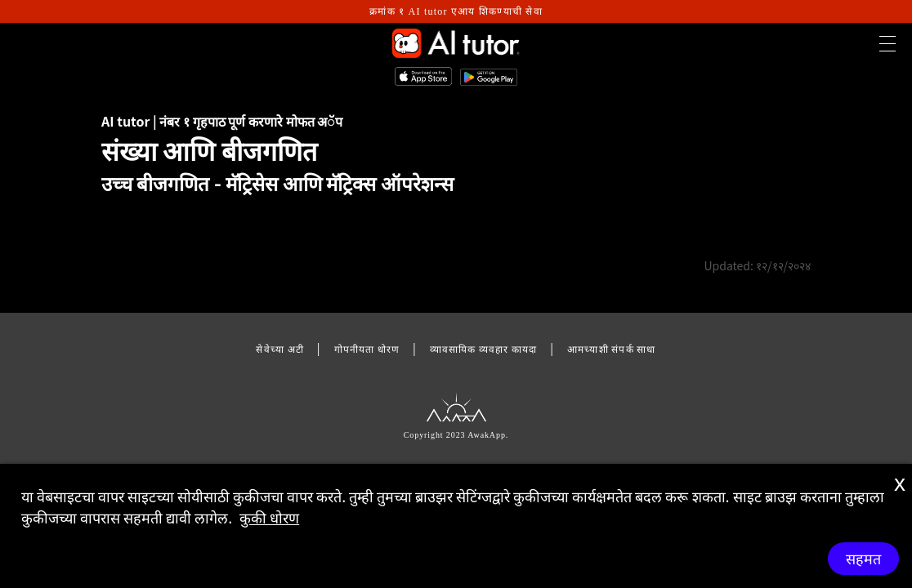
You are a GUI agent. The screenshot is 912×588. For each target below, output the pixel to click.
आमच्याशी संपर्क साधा (611, 348)
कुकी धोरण (269, 517)
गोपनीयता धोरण (367, 348)
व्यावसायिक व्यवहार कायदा (484, 348)
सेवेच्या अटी (279, 348)
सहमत (863, 559)
